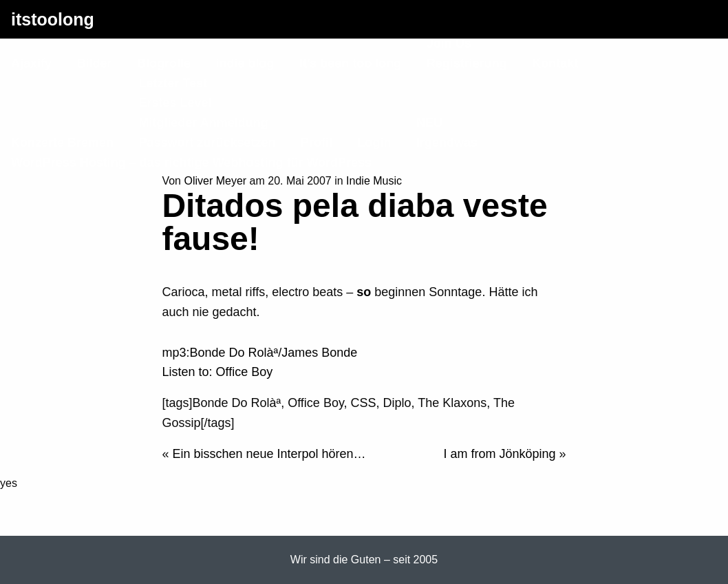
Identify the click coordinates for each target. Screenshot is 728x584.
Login (375, 143)
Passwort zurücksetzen (207, 143)
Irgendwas (447, 143)
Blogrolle (164, 63)
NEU (429, 123)
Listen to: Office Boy (217, 372)
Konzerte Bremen (62, 143)
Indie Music (374, 181)
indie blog (245, 63)
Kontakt (555, 63)
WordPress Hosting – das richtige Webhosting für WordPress (191, 163)
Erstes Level (175, 103)
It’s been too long (350, 63)
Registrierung (467, 63)
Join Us (449, 43)
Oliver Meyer (215, 181)
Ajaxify (31, 63)
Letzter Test (173, 83)
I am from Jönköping (499, 454)
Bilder (94, 63)
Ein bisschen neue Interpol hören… (269, 454)
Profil (317, 143)
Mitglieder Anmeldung (204, 123)
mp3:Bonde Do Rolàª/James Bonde (259, 353)
